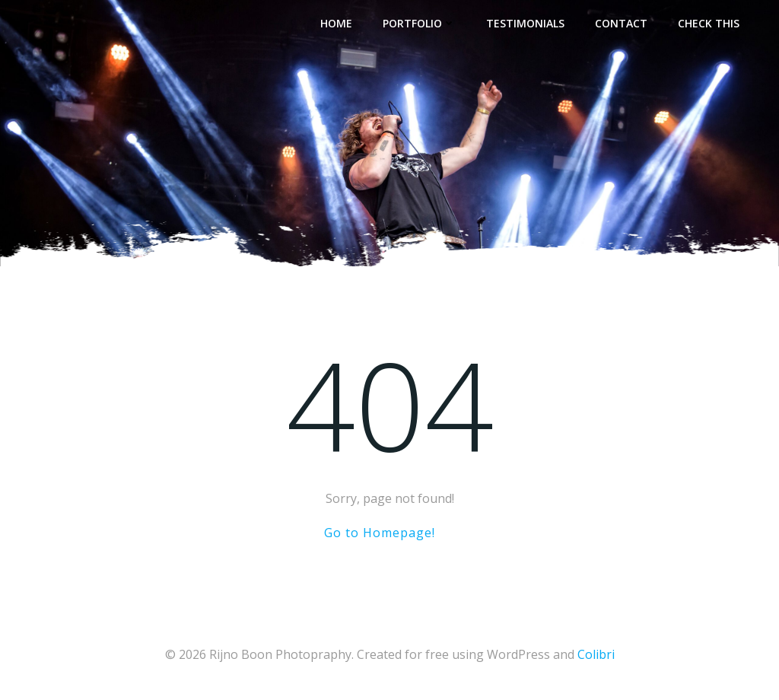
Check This (709, 23)
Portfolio (419, 23)
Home (336, 23)
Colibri (596, 654)
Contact (621, 23)
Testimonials (525, 23)
